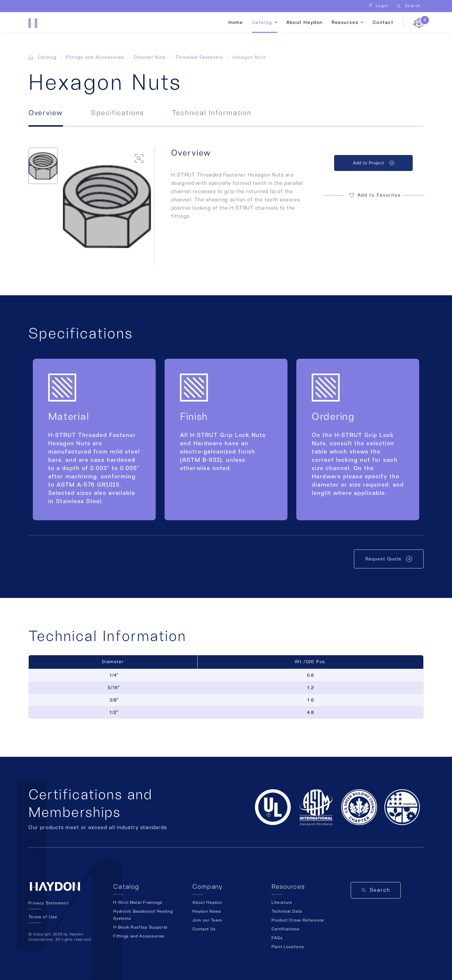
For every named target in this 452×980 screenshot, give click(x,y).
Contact (383, 22)
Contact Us (204, 929)
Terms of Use (43, 917)
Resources (345, 22)
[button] (373, 196)
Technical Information (212, 113)
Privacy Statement (49, 903)
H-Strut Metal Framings (138, 903)
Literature (282, 903)
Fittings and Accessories (95, 57)
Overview (46, 113)
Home (236, 22)
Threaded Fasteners (199, 57)
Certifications (286, 929)
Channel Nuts (150, 57)
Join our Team (207, 920)
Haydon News (207, 911)
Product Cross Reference (298, 920)
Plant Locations (288, 947)
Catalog (262, 22)
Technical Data (287, 911)
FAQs (277, 938)
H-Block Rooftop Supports (140, 927)
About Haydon (304, 22)
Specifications (117, 113)
